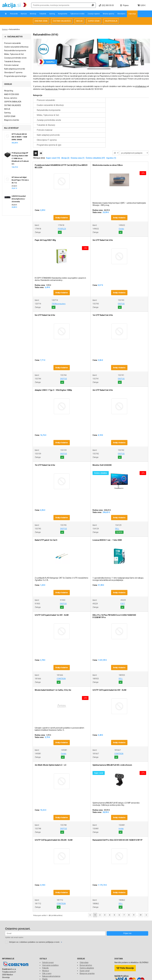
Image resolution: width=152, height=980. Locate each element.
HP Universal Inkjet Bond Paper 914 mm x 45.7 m (20, 180)
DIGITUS (121, 274)
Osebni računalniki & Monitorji (16, 47)
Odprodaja (132, 14)
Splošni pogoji (48, 933)
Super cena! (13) (53, 128)
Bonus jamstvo (86, 935)
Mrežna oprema (108, 14)
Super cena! (85, 941)
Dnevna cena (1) (78, 128)
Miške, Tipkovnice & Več (14, 54)
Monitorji (33, 14)
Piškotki (45, 938)
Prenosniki (14, 14)
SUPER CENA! (94, 21)
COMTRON (61, 649)
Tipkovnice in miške (77, 14)
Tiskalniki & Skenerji (12, 62)
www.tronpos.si (131, 976)
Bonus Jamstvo (11, 98)
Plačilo (45, 949)
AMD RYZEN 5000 (12, 94)
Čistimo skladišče (87, 938)
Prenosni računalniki (12, 43)
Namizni (24, 14)
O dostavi (46, 952)
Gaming (52, 14)
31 (141, 885)
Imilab (121, 799)
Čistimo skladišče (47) (95, 128)
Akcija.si (46, 941)
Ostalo (121, 199)
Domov (5, 29)
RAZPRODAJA (111, 21)
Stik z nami (47, 944)
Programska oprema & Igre (15, 76)
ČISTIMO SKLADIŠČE (62, 21)
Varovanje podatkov (50, 935)
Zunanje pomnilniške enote (15, 58)
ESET (123, 574)
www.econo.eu (144, 976)
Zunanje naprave (94, 14)
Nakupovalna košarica (51, 946)
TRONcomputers (59, 274)
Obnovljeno (121, 14)
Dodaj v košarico (62, 188)
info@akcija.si (141, 86)
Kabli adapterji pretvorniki (15, 69)
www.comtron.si (118, 976)
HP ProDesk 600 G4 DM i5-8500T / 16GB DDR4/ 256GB (19, 137)
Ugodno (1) (111, 128)
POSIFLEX (62, 199)
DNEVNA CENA (41, 21)
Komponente (63, 14)
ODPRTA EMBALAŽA (13, 102)
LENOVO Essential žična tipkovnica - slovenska (19, 199)
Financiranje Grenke (50, 957)
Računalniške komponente (15, 51)
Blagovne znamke (12, 120)
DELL (117, 499)
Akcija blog (9, 91)
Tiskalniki (43, 14)
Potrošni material (11, 65)
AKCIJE (79, 21)
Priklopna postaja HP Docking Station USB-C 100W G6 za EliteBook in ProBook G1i (20, 158)
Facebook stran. (51, 89)
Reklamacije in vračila (51, 955)
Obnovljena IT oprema (13, 72)
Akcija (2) (65, 128)
